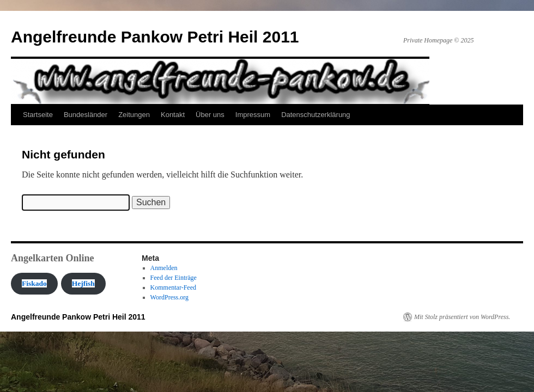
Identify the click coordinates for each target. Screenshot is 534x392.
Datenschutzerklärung (315, 115)
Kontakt (173, 115)
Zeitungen (134, 115)
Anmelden (164, 268)
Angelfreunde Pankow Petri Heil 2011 (155, 37)
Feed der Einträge (174, 278)
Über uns (210, 115)
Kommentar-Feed (173, 287)
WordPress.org (169, 297)
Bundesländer (86, 115)
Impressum (253, 115)
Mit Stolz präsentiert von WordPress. (462, 317)
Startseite (38, 115)
